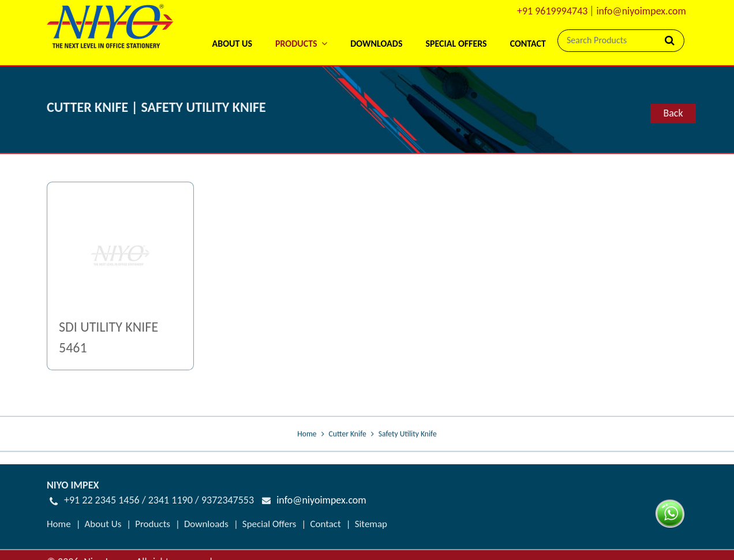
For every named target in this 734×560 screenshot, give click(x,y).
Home (307, 435)
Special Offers (456, 44)
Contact (528, 44)
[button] (301, 29)
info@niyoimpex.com (641, 11)
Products (153, 523)
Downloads (376, 44)
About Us (232, 44)
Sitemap (371, 523)
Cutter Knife (348, 435)
